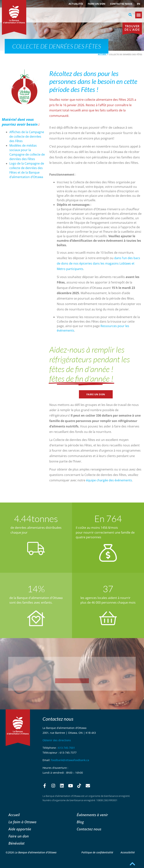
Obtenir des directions (57, 740)
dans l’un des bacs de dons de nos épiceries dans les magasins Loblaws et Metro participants (98, 263)
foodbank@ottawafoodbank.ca (70, 760)
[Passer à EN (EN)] (139, 4)
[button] (130, 15)
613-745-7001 (67, 748)
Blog (80, 822)
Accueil (102, 54)
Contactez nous (121, 4)
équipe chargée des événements (109, 480)
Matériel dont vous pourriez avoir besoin (20, 122)
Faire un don (97, 4)
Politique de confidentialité (97, 852)
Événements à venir (92, 815)
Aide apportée (20, 829)
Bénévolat (16, 843)
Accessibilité (128, 852)
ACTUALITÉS (76, 4)
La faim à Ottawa (22, 822)
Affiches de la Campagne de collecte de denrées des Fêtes (27, 136)
